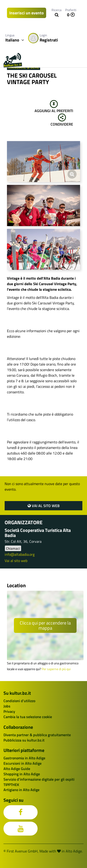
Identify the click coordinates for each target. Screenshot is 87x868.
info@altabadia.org (20, 554)
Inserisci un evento (27, 13)
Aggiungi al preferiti (54, 107)
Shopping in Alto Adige (22, 774)
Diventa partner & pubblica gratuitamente (37, 735)
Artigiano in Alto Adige (21, 790)
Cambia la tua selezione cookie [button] (28, 717)
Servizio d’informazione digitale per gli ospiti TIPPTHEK (39, 782)
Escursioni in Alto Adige (23, 763)
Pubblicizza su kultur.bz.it (24, 740)
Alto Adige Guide (17, 769)
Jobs (7, 706)
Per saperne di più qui (56, 669)
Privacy (9, 711)
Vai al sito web (44, 506)
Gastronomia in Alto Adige (24, 758)
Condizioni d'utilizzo (19, 701)
